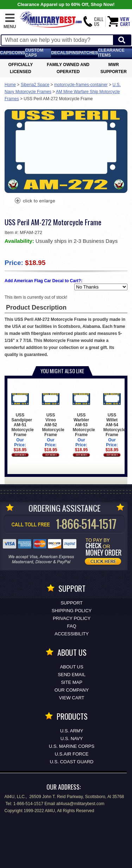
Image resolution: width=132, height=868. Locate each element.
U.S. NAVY (72, 739)
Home (10, 85)
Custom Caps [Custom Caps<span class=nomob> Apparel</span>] (34, 53)
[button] (10, 21)
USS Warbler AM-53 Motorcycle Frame (84, 414)
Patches (88, 53)
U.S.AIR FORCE (71, 754)
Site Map (72, 682)
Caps (6, 53)
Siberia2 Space (35, 85)
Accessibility (72, 634)
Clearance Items (111, 53)
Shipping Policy (72, 611)
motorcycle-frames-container (81, 85)
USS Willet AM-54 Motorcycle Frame (114, 414)
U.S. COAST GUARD (71, 762)
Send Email (72, 675)
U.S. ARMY (72, 731)
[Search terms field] (57, 40)
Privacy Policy (72, 618)
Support (72, 603)
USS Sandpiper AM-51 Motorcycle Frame (22, 414)
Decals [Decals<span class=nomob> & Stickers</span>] (60, 53)
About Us (71, 667)
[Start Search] (122, 40)
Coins (18, 53)
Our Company (72, 690)
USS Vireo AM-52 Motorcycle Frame (53, 414)
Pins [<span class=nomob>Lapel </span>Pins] (74, 53)
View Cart (72, 698)
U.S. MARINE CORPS (72, 746)
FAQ (71, 626)
